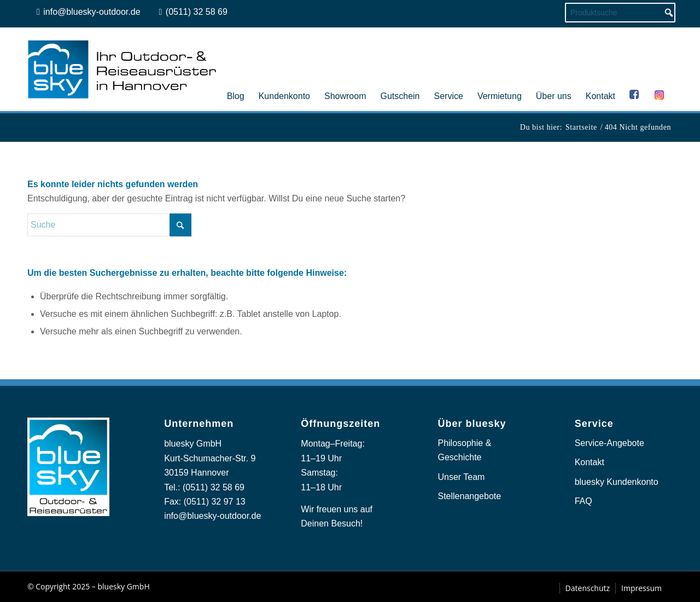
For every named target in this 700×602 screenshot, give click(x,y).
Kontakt (590, 462)
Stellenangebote (469, 496)
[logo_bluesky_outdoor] (123, 69)
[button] (24, 578)
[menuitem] (236, 69)
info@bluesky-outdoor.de (212, 516)
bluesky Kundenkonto (617, 482)
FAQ (584, 501)
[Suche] (109, 225)
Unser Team (461, 477)
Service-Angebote (609, 443)
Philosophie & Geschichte (464, 450)
